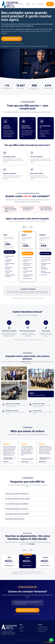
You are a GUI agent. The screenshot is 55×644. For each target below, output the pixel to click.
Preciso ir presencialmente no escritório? (27, 509)
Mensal (25, 227)
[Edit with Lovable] (48, 642)
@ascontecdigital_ (44, 629)
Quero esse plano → (10, 252)
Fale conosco (50, 4)
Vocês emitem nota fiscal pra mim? (27, 519)
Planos (34, 4)
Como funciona (28, 4)
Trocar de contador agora (12, 39)
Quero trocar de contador (27, 610)
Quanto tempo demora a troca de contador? (27, 514)
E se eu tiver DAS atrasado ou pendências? (27, 504)
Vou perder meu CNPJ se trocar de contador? (27, 499)
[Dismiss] (53, 642)
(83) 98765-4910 (43, 627)
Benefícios (21, 4)
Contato (21, 631)
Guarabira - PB (43, 631)
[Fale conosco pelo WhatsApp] (51, 640)
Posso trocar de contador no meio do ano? (27, 494)
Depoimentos (41, 4)
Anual (31, 227)
